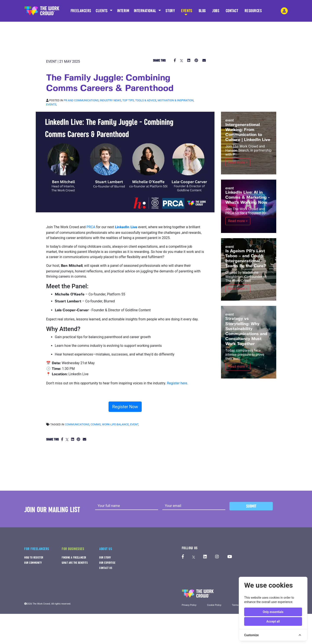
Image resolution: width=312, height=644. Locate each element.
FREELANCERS (81, 12)
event (134, 424)
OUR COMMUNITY (33, 563)
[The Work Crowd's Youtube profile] (230, 557)
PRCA (91, 227)
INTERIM (123, 11)
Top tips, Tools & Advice (139, 100)
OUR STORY (105, 558)
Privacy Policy (189, 605)
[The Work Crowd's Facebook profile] (183, 557)
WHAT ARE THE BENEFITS (75, 563)
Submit (251, 506)
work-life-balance (115, 424)
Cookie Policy (214, 605)
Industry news (110, 100)
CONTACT (232, 12)
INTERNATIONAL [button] (146, 11)
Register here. (177, 383)
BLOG (202, 12)
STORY (170, 12)
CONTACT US (106, 568)
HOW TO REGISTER (34, 558)
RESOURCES (253, 12)
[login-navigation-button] (284, 11)
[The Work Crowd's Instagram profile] (217, 557)
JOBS (216, 12)
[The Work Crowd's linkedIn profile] (205, 557)
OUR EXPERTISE (107, 563)
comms (96, 424)
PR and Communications (81, 100)
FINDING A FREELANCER (74, 558)
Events (51, 104)
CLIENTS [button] (102, 11)
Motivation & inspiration (175, 100)
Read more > (238, 162)
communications (77, 424)
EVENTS (187, 12)
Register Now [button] (125, 407)
